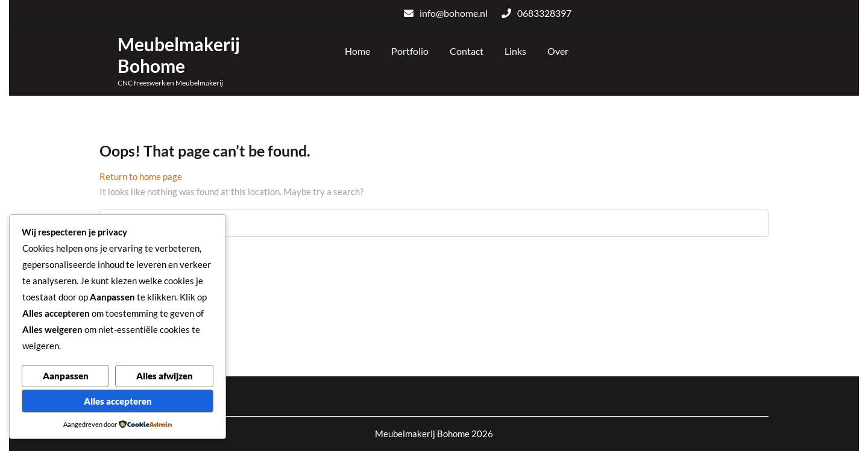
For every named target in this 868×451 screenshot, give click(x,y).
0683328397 (536, 13)
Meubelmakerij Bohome (179, 55)
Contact (467, 51)
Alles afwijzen (165, 376)
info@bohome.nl (446, 13)
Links (515, 51)
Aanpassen (66, 376)
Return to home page (141, 176)
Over (558, 51)
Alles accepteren (118, 401)
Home (357, 51)
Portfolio (410, 51)
